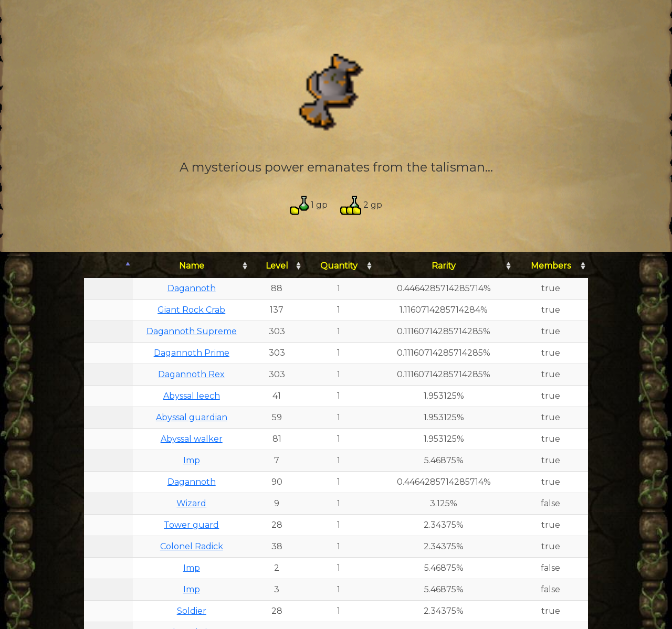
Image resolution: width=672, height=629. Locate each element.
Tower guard (191, 525)
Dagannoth (192, 288)
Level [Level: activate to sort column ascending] (277, 266)
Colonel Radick (192, 546)
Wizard (191, 503)
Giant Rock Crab (191, 310)
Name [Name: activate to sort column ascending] (192, 266)
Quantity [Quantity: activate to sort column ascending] (339, 266)
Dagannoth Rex (191, 374)
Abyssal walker (192, 439)
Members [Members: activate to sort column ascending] (551, 266)
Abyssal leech (192, 396)
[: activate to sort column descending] (108, 266)
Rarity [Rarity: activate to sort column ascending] (444, 266)
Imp (192, 460)
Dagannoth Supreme (192, 331)
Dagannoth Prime (192, 353)
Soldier (192, 611)
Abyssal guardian (192, 417)
